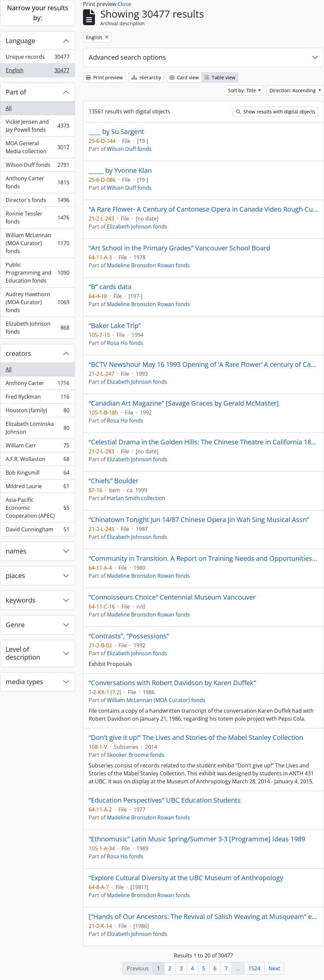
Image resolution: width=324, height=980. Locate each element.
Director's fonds (37, 201)
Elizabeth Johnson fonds (37, 328)
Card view (184, 77)
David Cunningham (37, 531)
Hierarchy (146, 77)
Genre (15, 625)
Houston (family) (37, 412)
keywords (21, 600)
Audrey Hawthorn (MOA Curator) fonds (37, 302)
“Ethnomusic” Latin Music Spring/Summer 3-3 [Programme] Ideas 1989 (197, 839)
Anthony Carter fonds (37, 182)
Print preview (104, 77)
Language (20, 41)
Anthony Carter (37, 385)
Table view (220, 77)
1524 (254, 968)
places (15, 576)
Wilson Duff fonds (37, 166)
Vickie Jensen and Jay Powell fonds (37, 126)
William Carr (37, 447)
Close (124, 4)
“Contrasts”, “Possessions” (129, 636)
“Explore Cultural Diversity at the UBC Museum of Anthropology (186, 878)
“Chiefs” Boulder (114, 481)
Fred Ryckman (37, 398)
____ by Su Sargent (116, 132)
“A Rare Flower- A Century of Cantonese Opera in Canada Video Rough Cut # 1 (203, 209)
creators (18, 353)
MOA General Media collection (37, 147)
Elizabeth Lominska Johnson (37, 428)
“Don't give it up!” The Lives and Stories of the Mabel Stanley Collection (196, 738)
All (9, 108)
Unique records (37, 58)
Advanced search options (127, 57)
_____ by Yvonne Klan (120, 170)
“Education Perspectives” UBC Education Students (165, 800)
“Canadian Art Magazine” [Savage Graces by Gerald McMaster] (184, 403)
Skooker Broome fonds (136, 755)
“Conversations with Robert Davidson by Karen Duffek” (172, 683)
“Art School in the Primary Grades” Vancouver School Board (179, 248)
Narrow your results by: (38, 13)
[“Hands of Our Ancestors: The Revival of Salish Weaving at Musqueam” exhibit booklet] (203, 917)
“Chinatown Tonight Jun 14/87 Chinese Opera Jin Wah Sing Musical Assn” (199, 520)
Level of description (23, 653)
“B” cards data (110, 287)
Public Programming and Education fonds (37, 273)
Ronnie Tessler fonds (37, 218)
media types (24, 682)
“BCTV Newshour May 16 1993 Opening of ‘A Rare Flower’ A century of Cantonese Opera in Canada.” (203, 364)
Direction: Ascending (293, 90)
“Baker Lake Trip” (115, 326)
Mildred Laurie (37, 488)
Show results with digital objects (276, 112)
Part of (16, 92)
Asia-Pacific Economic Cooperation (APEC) (37, 508)
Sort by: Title (243, 90)
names (16, 551)
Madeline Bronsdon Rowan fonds (148, 265)
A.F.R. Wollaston (37, 460)
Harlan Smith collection (136, 498)
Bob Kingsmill (37, 474)
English (37, 72)
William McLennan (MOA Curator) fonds (37, 243)
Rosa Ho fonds (125, 343)
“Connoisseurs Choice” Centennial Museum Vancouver (172, 597)
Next (274, 968)
